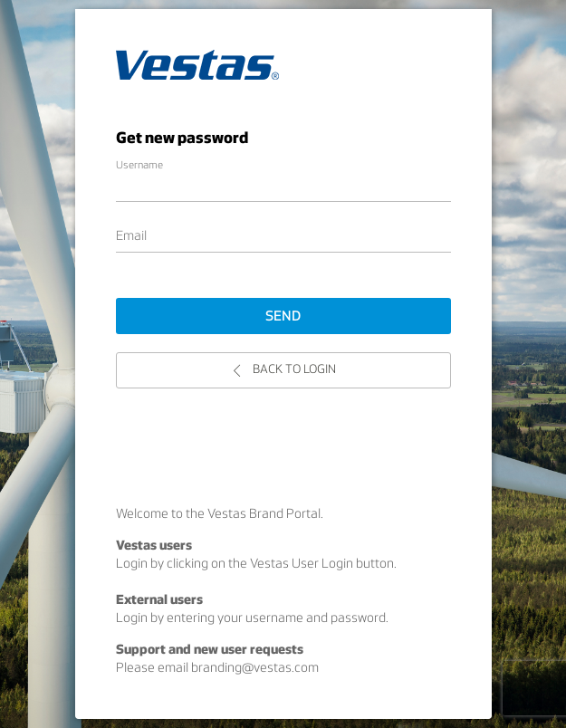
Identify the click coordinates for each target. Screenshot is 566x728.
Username (139, 166)
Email (131, 237)
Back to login (283, 370)
